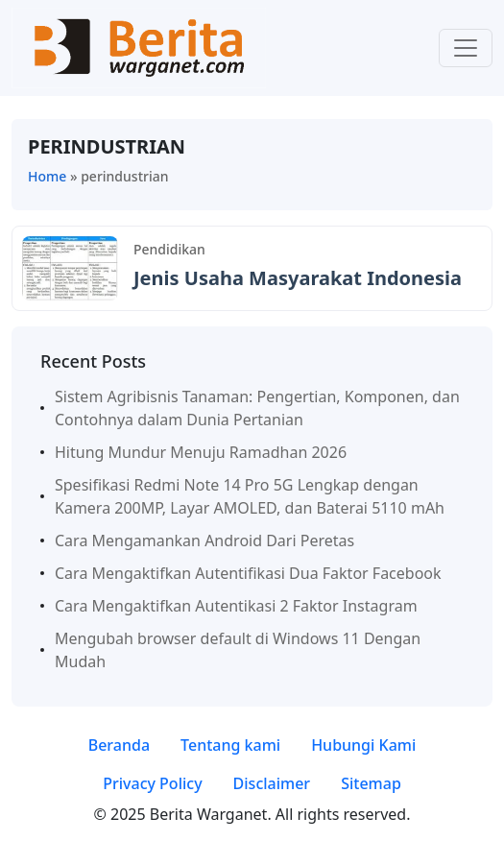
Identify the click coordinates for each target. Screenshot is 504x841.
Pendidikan (169, 249)
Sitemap (371, 783)
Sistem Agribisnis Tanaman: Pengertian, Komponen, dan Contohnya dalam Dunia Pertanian (257, 408)
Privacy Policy (152, 783)
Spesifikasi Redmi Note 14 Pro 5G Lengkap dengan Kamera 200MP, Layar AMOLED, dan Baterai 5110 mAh (250, 496)
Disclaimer (272, 783)
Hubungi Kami (363, 745)
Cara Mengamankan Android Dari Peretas (204, 541)
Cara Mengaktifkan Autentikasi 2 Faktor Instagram (236, 606)
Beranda (119, 745)
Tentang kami (230, 745)
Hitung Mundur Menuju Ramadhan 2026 (201, 452)
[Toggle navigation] (466, 48)
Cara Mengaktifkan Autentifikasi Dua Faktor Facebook (248, 573)
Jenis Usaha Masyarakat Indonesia (298, 278)
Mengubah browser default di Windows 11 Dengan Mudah (238, 650)
